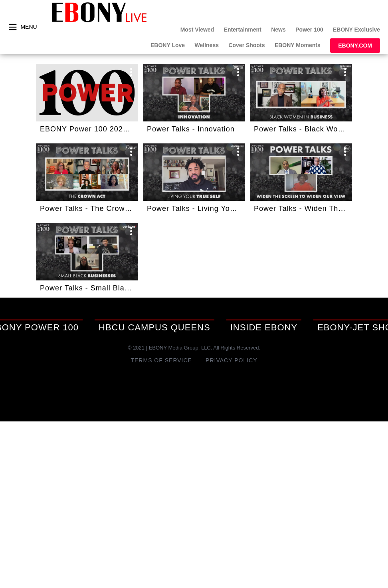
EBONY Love (168, 45)
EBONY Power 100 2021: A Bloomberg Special (89, 129)
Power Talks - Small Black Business (89, 288)
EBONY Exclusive (356, 30)
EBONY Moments (298, 45)
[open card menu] (130, 72)
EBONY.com (355, 46)
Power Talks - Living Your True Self (196, 209)
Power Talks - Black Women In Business (303, 129)
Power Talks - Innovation (191, 129)
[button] (87, 100)
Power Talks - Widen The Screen (303, 209)
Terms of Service (161, 360)
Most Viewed (197, 30)
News (278, 30)
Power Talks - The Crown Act (89, 209)
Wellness (207, 45)
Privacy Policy (231, 360)
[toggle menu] (23, 27)
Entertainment (243, 30)
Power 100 (309, 30)
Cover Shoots (246, 45)
